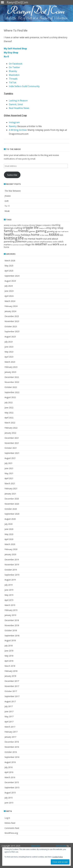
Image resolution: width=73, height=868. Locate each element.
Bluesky (13, 71)
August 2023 (10, 337)
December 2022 (12, 377)
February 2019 (11, 610)
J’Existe (8, 196)
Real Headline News (19, 108)
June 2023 (9, 347)
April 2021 (9, 478)
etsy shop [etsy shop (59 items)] (58, 228)
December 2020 (12, 499)
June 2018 (9, 651)
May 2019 (9, 595)
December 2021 (12, 438)
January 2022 (10, 433)
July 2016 (9, 767)
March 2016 (10, 777)
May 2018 (9, 656)
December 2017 (12, 681)
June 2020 (9, 529)
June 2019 (9, 590)
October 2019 (11, 570)
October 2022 (11, 387)
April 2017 (9, 722)
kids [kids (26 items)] (61, 235)
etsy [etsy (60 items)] (49, 228)
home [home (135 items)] (35, 235)
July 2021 (9, 463)
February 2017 (11, 732)
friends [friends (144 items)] (23, 231)
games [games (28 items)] (32, 231)
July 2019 (9, 585)
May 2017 (9, 717)
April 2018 (9, 661)
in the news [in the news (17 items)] (44, 235)
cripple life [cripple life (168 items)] (31, 228)
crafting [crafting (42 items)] (18, 228)
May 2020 (9, 534)
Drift (7, 201)
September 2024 (12, 276)
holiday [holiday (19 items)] (17, 235)
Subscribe (12, 175)
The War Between (13, 191)
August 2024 (10, 281)
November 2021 (12, 443)
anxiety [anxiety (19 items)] (7, 225)
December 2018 (12, 620)
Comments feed (12, 828)
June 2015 (9, 803)
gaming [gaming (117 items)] (41, 231)
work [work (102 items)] (56, 244)
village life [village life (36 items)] (29, 245)
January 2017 (10, 737)
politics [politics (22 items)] (30, 242)
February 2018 (11, 671)
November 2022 (12, 382)
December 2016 (12, 742)
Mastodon (14, 75)
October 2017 (11, 691)
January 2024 (10, 311)
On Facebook (16, 64)
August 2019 (10, 580)
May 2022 (9, 413)
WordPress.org (11, 833)
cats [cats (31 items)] (19, 225)
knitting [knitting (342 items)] (11, 238)
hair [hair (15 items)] (59, 232)
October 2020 (11, 509)
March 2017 (10, 727)
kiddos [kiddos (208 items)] (54, 234)
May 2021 (9, 473)
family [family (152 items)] (9, 231)
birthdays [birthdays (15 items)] (13, 225)
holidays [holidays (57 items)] (26, 235)
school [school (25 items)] (36, 242)
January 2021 (10, 494)
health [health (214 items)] (9, 234)
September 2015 (12, 787)
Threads (13, 79)
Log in (7, 818)
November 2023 (12, 321)
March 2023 (10, 362)
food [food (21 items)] (16, 232)
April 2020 (9, 539)
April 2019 (9, 600)
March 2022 (10, 423)
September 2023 (12, 331)
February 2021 (11, 489)
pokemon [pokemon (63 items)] (21, 241)
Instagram (14, 122)
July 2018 (9, 646)
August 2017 (10, 701)
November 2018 (12, 625)
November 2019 (12, 565)
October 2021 (11, 448)
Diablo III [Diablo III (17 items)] (42, 228)
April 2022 (9, 418)
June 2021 (9, 468)
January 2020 (10, 554)
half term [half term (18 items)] (65, 232)
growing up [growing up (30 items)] (52, 231)
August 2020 (10, 519)
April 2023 (9, 357)
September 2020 (12, 514)
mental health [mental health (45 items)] (35, 239)
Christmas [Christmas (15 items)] (25, 225)
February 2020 (11, 549)
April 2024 (9, 296)
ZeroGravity (61, 846)
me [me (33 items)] (26, 239)
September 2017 (12, 696)
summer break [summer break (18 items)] (18, 245)
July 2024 (9, 286)
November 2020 (12, 504)
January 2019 (10, 615)
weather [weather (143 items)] (41, 244)
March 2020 (10, 544)
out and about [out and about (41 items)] (51, 239)
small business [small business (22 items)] (46, 242)
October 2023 (11, 326)
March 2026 (10, 261)
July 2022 (9, 402)
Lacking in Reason (18, 101)
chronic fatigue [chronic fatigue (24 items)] (35, 225)
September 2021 (12, 453)
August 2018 (10, 640)
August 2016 (10, 762)
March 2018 (10, 666)
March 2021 (10, 483)
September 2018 (12, 636)
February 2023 (11, 367)
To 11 (7, 206)
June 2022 (9, 408)
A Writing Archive (18, 130)
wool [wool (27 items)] (50, 245)
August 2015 (10, 793)
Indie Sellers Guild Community (24, 86)
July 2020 (9, 524)
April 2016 (9, 772)
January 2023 (10, 372)
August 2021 (10, 458)
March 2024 (10, 301)
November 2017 (12, 686)
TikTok (13, 83)
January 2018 (10, 676)
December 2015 (12, 782)
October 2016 (11, 752)
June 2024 (9, 291)
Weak (7, 211)
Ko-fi (6, 57)
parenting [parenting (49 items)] (9, 241)
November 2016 (12, 747)
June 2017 (9, 711)
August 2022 (10, 397)
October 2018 (11, 630)
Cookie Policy (58, 857)
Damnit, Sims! (16, 104)
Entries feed (10, 823)
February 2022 (11, 428)
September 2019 (12, 575)
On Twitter (14, 67)
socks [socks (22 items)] (55, 242)
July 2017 (9, 706)
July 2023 (9, 342)
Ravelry (13, 126)
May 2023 (9, 352)
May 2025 (9, 266)
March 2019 (10, 605)
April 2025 (9, 271)
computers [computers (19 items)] (47, 225)
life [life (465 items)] (21, 238)
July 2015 (9, 798)
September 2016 (12, 757)
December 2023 (12, 316)
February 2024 (11, 306)
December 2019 (12, 559)
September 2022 (12, 392)
